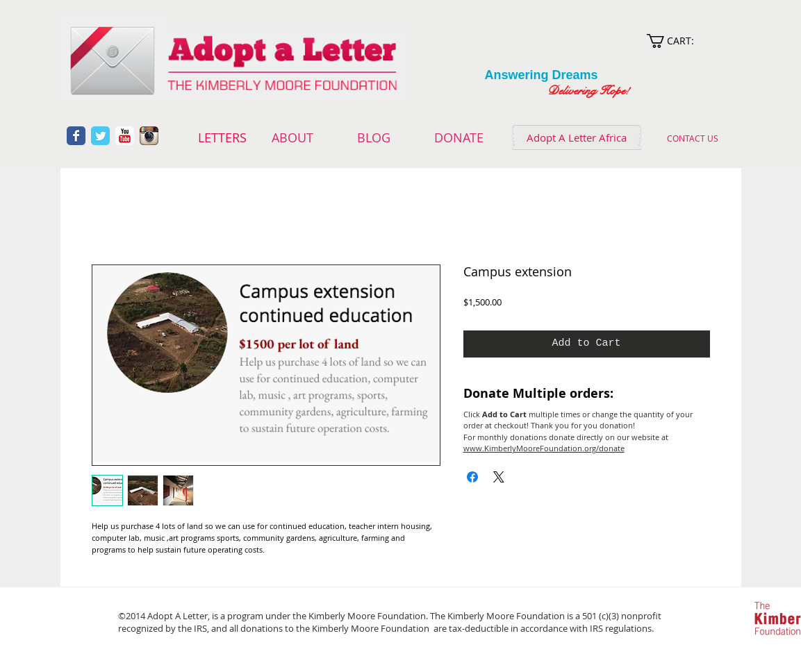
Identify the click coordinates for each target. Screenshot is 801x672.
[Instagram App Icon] (149, 136)
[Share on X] (499, 477)
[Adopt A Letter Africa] (577, 137)
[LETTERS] (223, 138)
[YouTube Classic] (125, 136)
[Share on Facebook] (472, 477)
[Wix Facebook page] (76, 136)
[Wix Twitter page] (100, 136)
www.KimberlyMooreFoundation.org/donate (544, 448)
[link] (684, 41)
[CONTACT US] (693, 138)
